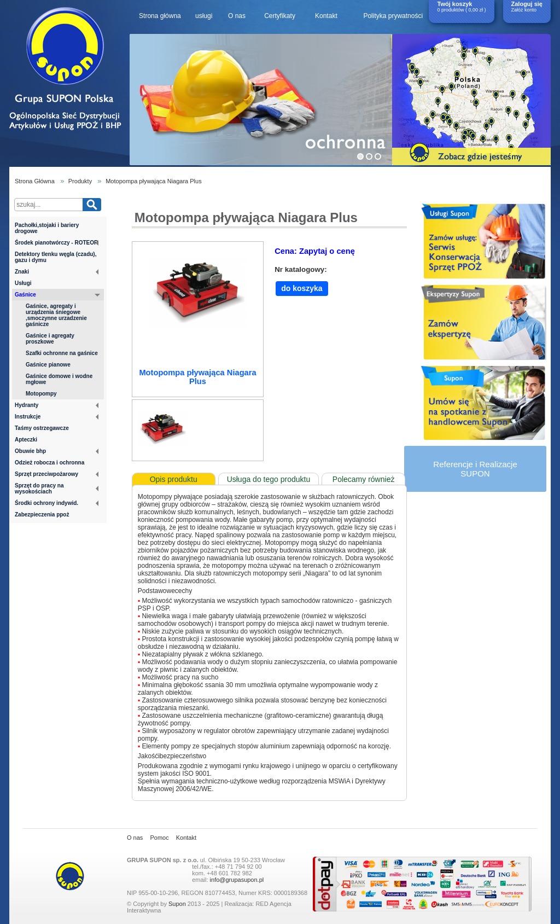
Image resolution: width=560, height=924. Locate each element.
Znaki (57, 272)
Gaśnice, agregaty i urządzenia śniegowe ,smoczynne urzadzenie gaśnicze (56, 315)
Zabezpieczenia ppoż (42, 515)
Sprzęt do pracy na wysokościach (57, 489)
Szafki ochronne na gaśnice (62, 353)
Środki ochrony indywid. (57, 503)
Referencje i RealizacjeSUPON (475, 469)
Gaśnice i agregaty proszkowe (50, 339)
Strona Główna (35, 181)
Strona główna (160, 16)
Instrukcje (57, 417)
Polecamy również (364, 479)
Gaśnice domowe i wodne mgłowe (59, 379)
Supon (177, 904)
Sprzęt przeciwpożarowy (57, 474)
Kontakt (326, 16)
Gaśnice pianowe (48, 365)
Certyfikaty (280, 16)
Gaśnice (57, 295)
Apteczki (26, 440)
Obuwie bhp (57, 451)
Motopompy (41, 394)
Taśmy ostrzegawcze (42, 428)
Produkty (80, 181)
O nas (237, 16)
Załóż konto (524, 10)
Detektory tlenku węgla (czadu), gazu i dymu (56, 257)
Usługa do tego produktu (269, 479)
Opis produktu (174, 479)
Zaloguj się (527, 4)
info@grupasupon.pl (237, 880)
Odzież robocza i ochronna (49, 463)
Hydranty (57, 405)
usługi (204, 16)
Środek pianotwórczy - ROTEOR (57, 243)
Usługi (23, 283)
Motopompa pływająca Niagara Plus (153, 181)
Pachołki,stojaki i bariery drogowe (47, 228)
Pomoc (159, 838)
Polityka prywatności (393, 16)
